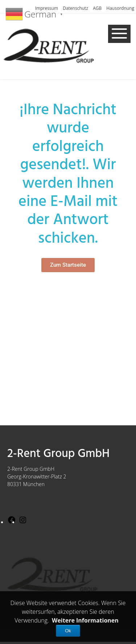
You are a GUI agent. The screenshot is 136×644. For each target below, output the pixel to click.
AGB (97, 8)
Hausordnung (120, 8)
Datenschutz (75, 8)
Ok (68, 631)
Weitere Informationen (85, 620)
